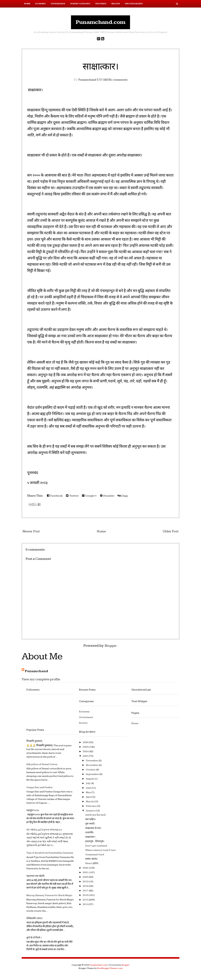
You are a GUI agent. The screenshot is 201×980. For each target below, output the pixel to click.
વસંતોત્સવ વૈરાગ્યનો (95, 816)
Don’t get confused (96, 847)
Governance (58, 4)
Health (116, 4)
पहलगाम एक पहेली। (36, 877)
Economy (41, 4)
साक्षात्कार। (101, 68)
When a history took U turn (100, 852)
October (91, 771)
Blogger (111, 647)
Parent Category (80, 4)
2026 (86, 744)
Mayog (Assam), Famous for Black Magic (49, 897)
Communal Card (95, 856)
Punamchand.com (101, 23)
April (89, 798)
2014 (86, 906)
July (88, 785)
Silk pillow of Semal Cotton (42, 766)
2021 (86, 874)
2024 (86, 753)
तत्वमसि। (90, 834)
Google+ (94, 497)
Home (27, 4)
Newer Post (32, 533)
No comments (120, 81)
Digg (130, 497)
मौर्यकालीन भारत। (34, 920)
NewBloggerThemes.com (110, 970)
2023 (86, 757)
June (89, 789)
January (91, 812)
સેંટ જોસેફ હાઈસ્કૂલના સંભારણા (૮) (44, 831)
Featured (101, 4)
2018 (86, 888)
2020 (86, 878)
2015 (86, 901)
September (93, 776)
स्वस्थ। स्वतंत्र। (91, 860)
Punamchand (38, 673)
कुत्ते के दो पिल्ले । (34, 939)
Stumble (113, 497)
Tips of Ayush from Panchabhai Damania (50, 854)
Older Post (170, 533)
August (90, 780)
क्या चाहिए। (91, 821)
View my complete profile (44, 681)
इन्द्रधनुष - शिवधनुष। (95, 843)
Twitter (75, 497)
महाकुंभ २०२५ (33, 812)
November (92, 767)
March (90, 803)
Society (83, 724)
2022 (86, 869)
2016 (86, 897)
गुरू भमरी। (90, 825)
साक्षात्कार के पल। (93, 830)
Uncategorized (134, 4)
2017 (86, 892)
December (92, 762)
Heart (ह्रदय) (92, 865)
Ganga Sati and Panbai (39, 789)
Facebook (56, 497)
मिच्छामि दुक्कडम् (34, 743)
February (92, 807)
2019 (86, 883)
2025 (86, 748)
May (89, 794)
